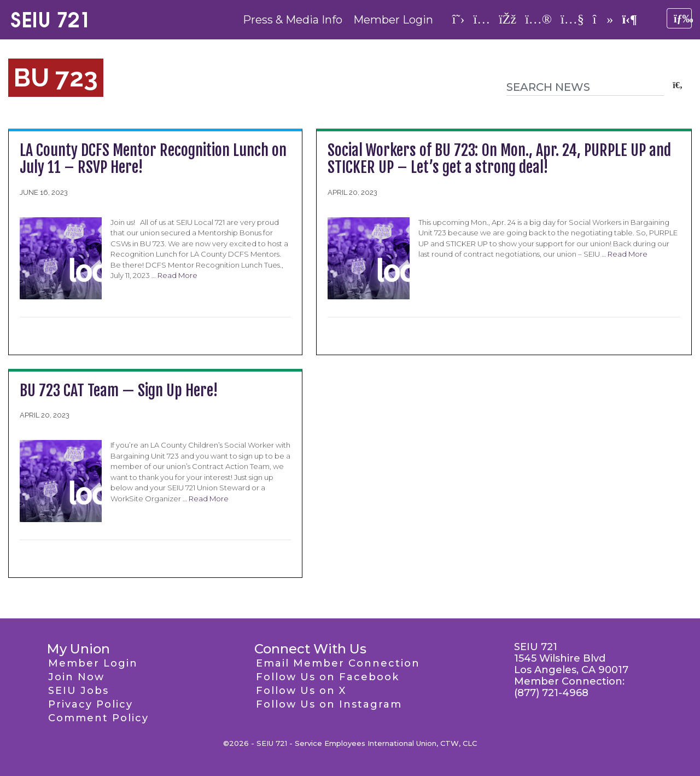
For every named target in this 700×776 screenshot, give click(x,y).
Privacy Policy (91, 704)
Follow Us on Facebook (328, 677)
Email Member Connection (338, 663)
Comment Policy (98, 718)
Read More (177, 275)
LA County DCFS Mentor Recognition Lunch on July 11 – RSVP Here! (153, 159)
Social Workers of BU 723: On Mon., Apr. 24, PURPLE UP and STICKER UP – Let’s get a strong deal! (499, 159)
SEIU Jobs (78, 691)
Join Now (76, 677)
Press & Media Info (293, 20)
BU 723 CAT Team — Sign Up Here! (119, 390)
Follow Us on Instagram (329, 704)
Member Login (393, 20)
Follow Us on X (301, 691)
